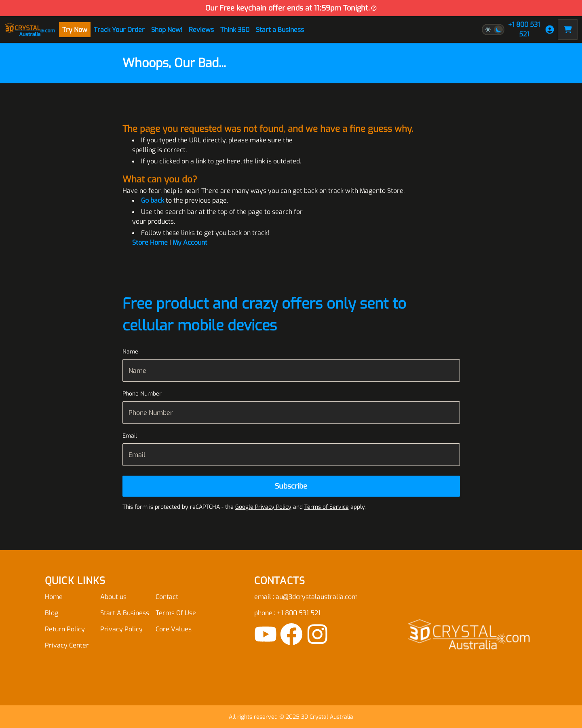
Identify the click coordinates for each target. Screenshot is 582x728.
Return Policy (65, 629)
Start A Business (125, 613)
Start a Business (280, 30)
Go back (153, 200)
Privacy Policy (121, 629)
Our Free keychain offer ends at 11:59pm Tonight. (291, 8)
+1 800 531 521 (524, 29)
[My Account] (550, 30)
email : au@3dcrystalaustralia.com (306, 597)
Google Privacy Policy (263, 507)
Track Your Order (119, 30)
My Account (190, 242)
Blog (52, 613)
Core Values (174, 629)
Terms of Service (327, 507)
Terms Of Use (176, 613)
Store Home (150, 242)
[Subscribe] (291, 486)
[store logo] (30, 29)
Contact (167, 597)
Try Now (75, 30)
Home (54, 597)
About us (113, 597)
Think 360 (235, 30)
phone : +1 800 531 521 (287, 613)
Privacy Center (67, 645)
